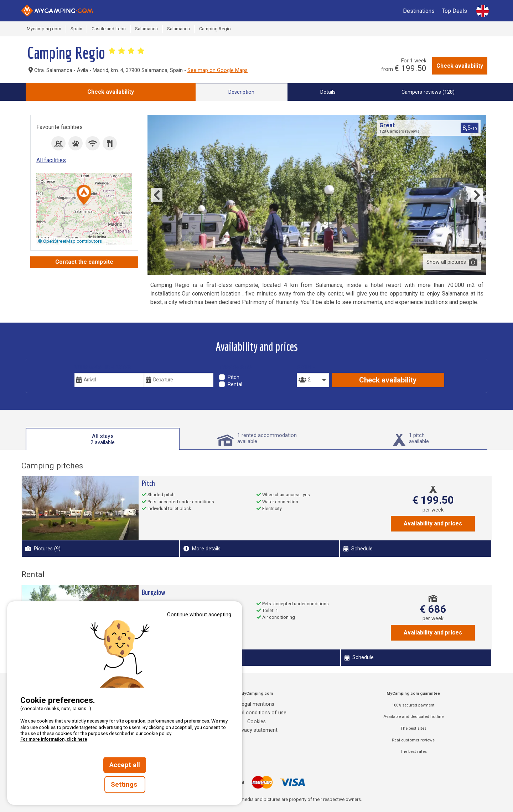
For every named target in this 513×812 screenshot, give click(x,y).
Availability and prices (433, 523)
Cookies (256, 722)
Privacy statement (256, 730)
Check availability (460, 66)
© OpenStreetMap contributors (70, 241)
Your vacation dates (103, 368)
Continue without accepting (199, 615)
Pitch (234, 377)
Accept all (125, 765)
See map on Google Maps (217, 70)
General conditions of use (256, 713)
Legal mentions (257, 704)
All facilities (51, 160)
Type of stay (236, 368)
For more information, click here (54, 739)
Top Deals (454, 11)
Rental (235, 384)
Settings (125, 785)
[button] (84, 196)
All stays (103, 439)
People (306, 368)
